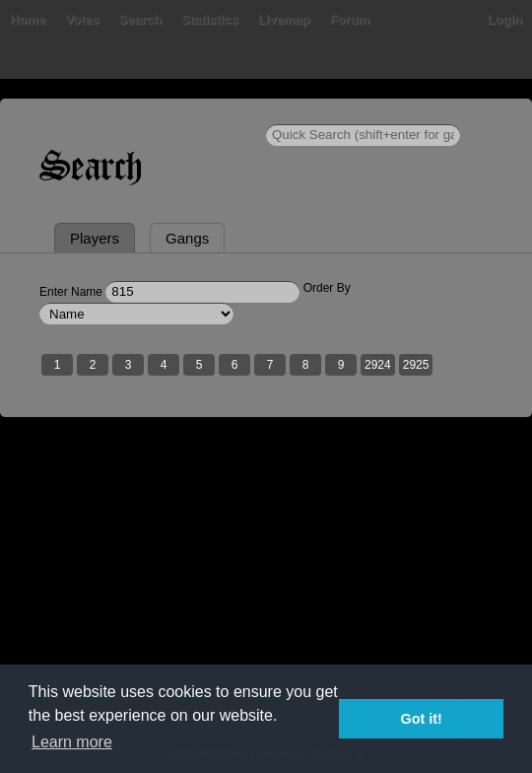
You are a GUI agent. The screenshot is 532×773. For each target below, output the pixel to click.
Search (140, 19)
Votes (82, 19)
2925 (416, 365)
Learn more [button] (72, 742)
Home (28, 19)
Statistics (210, 19)
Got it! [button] (422, 719)
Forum (350, 19)
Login (505, 19)
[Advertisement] (266, 595)
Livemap (284, 19)
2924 (378, 365)
